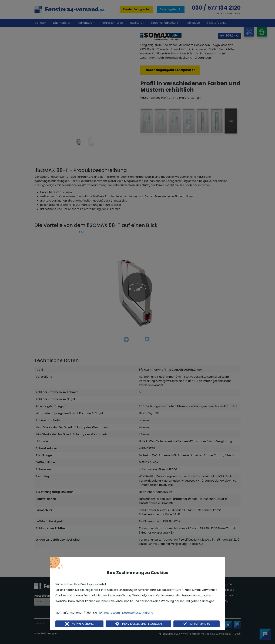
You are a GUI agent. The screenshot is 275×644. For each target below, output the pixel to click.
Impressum (112, 613)
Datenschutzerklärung (138, 613)
